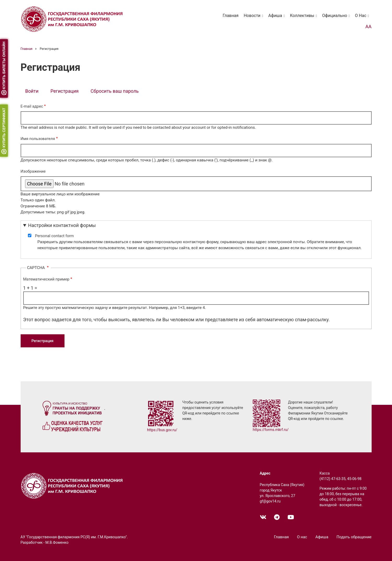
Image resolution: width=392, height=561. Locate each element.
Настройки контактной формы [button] (62, 225)
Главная (230, 16)
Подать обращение (354, 537)
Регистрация (67, 92)
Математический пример (46, 279)
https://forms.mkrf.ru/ (271, 430)
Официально (337, 18)
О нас (363, 18)
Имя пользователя (38, 139)
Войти (32, 91)
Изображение (33, 171)
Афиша (277, 18)
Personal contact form (54, 236)
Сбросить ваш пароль (115, 91)
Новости (254, 18)
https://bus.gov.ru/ (162, 430)
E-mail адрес (32, 106)
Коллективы (304, 18)
